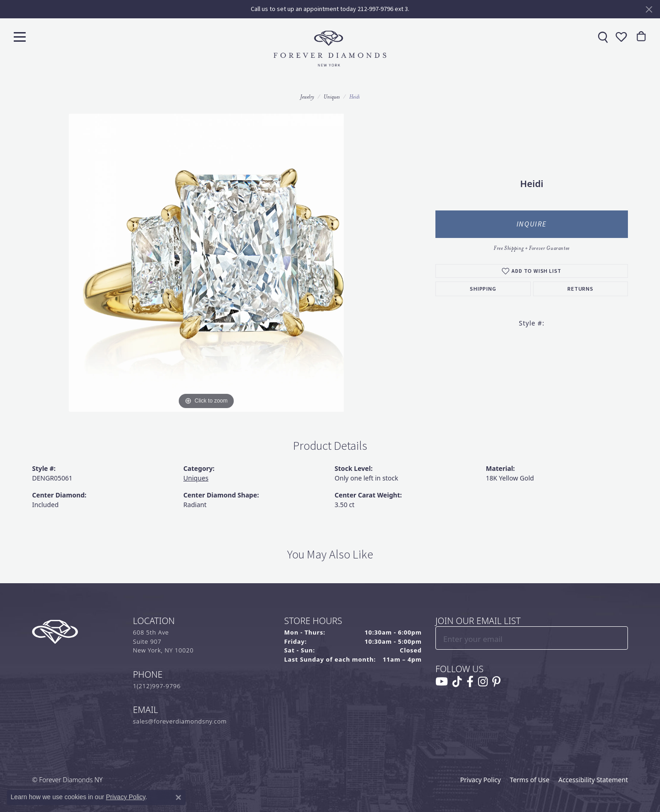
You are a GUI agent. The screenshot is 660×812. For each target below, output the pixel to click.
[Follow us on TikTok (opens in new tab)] (457, 682)
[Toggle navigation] (20, 36)
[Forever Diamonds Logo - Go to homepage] (330, 49)
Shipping (483, 289)
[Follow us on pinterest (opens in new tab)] (496, 682)
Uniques (332, 97)
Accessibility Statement (593, 780)
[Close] (649, 9)
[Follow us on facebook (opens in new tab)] (470, 682)
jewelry (307, 97)
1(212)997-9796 (157, 686)
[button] (620, 37)
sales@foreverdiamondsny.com (180, 721)
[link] (602, 37)
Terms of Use (529, 780)
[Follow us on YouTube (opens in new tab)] (442, 682)
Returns (580, 289)
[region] (206, 263)
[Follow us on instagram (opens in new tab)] (483, 682)
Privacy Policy (481, 780)
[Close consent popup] (178, 797)
